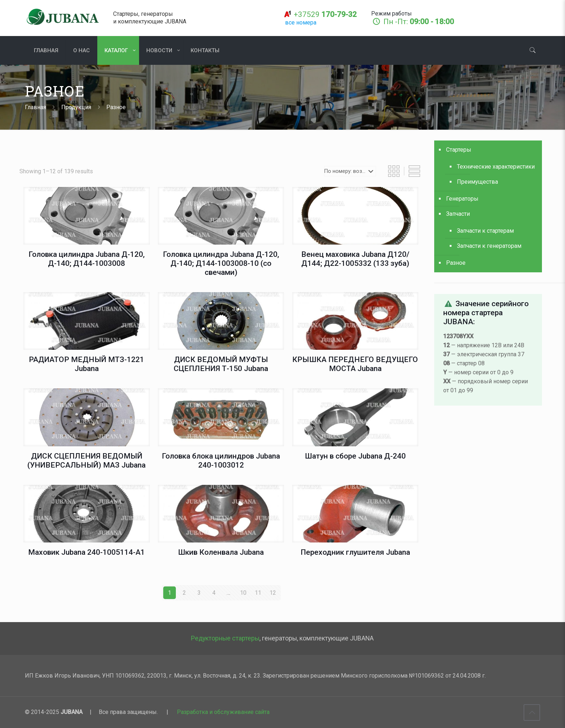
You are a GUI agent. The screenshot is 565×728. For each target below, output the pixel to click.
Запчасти (458, 214)
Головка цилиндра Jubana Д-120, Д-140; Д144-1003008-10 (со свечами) (221, 263)
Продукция (76, 107)
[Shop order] (350, 171)
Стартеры (459, 150)
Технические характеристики (496, 167)
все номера (301, 23)
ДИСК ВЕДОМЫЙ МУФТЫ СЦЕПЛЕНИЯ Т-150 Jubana (221, 364)
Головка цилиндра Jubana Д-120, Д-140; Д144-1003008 (87, 259)
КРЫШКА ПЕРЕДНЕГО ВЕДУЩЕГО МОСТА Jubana (355, 364)
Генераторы (462, 199)
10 (243, 593)
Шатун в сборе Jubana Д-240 (355, 456)
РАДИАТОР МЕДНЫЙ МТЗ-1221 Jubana (86, 364)
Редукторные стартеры (225, 638)
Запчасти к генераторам (489, 246)
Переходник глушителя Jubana (355, 552)
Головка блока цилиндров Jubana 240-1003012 (221, 461)
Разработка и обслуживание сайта (223, 712)
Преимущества (477, 182)
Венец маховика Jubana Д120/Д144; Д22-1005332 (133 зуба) (355, 259)
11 (258, 593)
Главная (35, 107)
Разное (456, 263)
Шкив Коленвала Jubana (221, 552)
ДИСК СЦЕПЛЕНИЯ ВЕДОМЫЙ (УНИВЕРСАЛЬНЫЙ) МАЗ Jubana (86, 461)
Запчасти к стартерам (485, 231)
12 (273, 593)
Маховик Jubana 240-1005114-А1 (86, 552)
